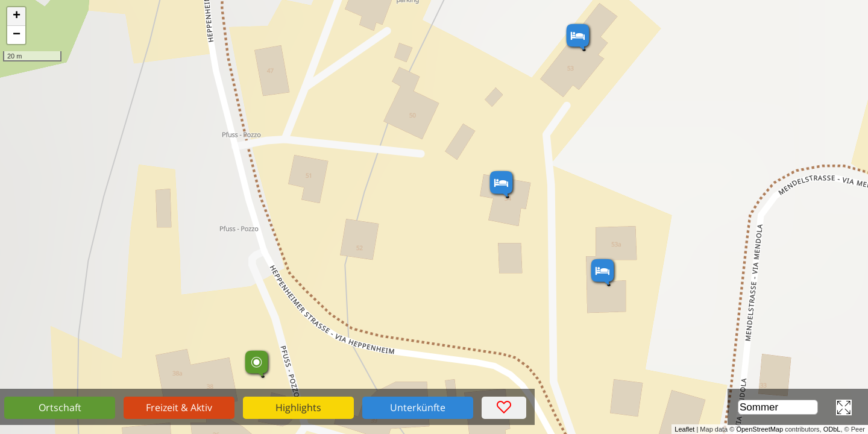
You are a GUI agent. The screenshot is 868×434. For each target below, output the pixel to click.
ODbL (832, 429)
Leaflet (684, 429)
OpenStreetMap (759, 429)
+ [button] (17, 16)
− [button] (17, 35)
